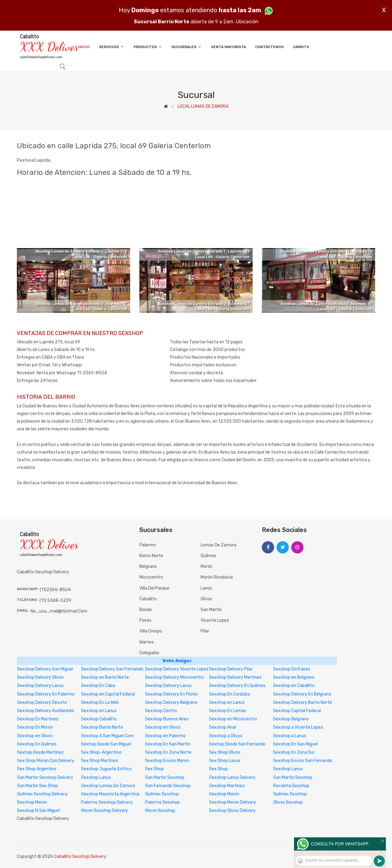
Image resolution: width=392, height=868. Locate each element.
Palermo (148, 545)
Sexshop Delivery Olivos (40, 677)
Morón (207, 566)
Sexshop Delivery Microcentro (175, 677)
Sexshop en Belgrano (294, 677)
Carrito (301, 47)
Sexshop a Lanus (290, 736)
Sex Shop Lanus (225, 761)
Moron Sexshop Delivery (105, 811)
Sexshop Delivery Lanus (40, 686)
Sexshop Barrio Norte (102, 727)
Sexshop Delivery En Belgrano (302, 694)
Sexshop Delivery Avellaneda (45, 711)
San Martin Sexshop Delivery (45, 777)
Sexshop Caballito (99, 719)
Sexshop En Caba (98, 686)
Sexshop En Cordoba (229, 694)
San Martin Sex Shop (38, 786)
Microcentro (151, 577)
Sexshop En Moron (35, 727)
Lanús (206, 588)
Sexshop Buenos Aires (167, 719)
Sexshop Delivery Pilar (231, 669)
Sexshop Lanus (288, 769)
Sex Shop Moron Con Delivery (46, 761)
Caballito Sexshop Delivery (80, 857)
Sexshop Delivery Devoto (42, 702)
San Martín (211, 610)
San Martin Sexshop (165, 777)
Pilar (205, 631)
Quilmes (208, 556)
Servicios (112, 47)
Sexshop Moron (224, 794)
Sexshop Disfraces (292, 669)
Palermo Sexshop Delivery (107, 802)
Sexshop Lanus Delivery (232, 777)
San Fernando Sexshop (168, 786)
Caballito (148, 599)
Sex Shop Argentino (37, 769)
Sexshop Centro (161, 711)
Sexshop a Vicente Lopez (298, 727)
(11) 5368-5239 (55, 600)
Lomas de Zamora (219, 545)
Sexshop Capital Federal (297, 711)
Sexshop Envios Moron (167, 761)
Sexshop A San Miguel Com (107, 736)
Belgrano (148, 566)
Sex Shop (155, 769)
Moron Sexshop (160, 811)
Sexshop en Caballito (294, 686)
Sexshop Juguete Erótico (106, 769)
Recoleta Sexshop (291, 786)
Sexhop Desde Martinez (40, 752)
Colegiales (149, 653)
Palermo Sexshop (162, 802)
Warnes (147, 642)
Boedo (146, 610)
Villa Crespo (151, 631)
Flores (145, 620)
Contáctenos (269, 47)
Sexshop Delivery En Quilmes (237, 686)
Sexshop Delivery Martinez (235, 677)
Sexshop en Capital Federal (108, 694)
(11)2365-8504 (55, 590)
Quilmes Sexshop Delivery (42, 794)
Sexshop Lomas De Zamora (108, 786)
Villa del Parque (154, 588)
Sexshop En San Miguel (296, 744)
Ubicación (247, 22)
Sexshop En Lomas (228, 711)
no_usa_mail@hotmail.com (59, 611)
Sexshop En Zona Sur (294, 752)
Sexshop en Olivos (163, 727)
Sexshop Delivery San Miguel (45, 669)
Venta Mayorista (228, 47)
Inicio (84, 47)
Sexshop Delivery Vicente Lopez (177, 669)
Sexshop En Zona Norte (168, 752)
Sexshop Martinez (227, 786)
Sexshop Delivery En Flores (171, 694)
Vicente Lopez (215, 620)
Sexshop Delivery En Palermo (46, 694)
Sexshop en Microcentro (233, 719)
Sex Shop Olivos (225, 752)
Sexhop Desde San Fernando (237, 744)
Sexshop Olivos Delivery (232, 811)
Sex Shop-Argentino (101, 752)
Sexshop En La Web (100, 702)
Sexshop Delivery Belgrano (171, 702)
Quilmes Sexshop (162, 794)
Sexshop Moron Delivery (233, 802)
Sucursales (187, 47)
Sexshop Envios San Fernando (303, 761)
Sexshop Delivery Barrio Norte (303, 702)
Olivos (206, 599)
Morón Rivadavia (217, 577)
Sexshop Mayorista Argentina (110, 794)
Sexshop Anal (222, 727)
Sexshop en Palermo (165, 736)
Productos (148, 47)
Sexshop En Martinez (38, 719)
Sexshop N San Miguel (38, 811)
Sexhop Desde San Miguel (106, 744)
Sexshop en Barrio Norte (105, 677)
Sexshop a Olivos (226, 736)
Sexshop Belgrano (291, 719)
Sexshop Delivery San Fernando (112, 669)
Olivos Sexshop (288, 802)
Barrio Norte (151, 556)
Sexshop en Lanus (227, 702)
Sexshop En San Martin (168, 744)
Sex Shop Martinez (100, 761)
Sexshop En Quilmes (37, 744)
